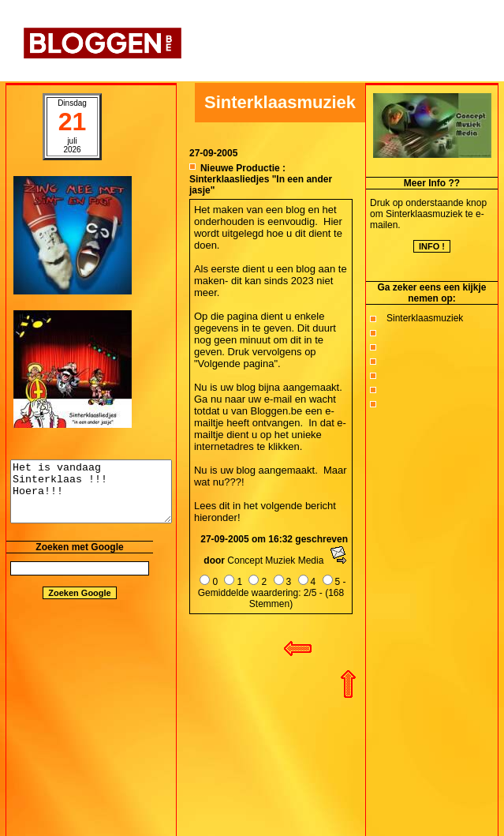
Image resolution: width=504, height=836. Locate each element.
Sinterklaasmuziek (425, 318)
